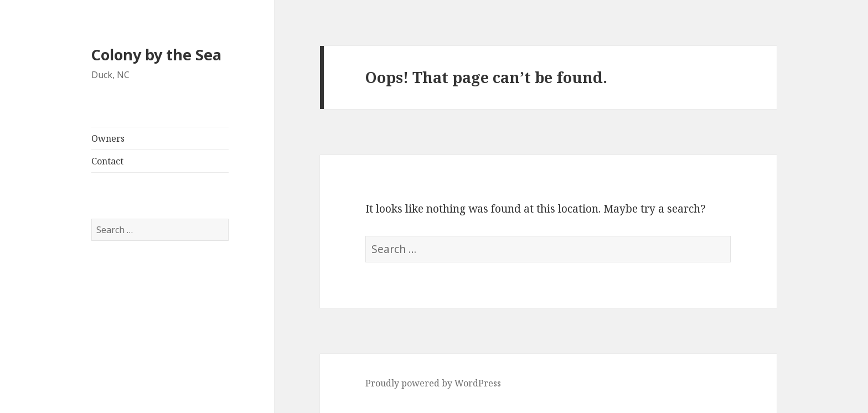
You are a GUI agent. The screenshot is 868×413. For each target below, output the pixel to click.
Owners (108, 138)
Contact (107, 161)
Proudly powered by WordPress (433, 383)
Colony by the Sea (156, 55)
